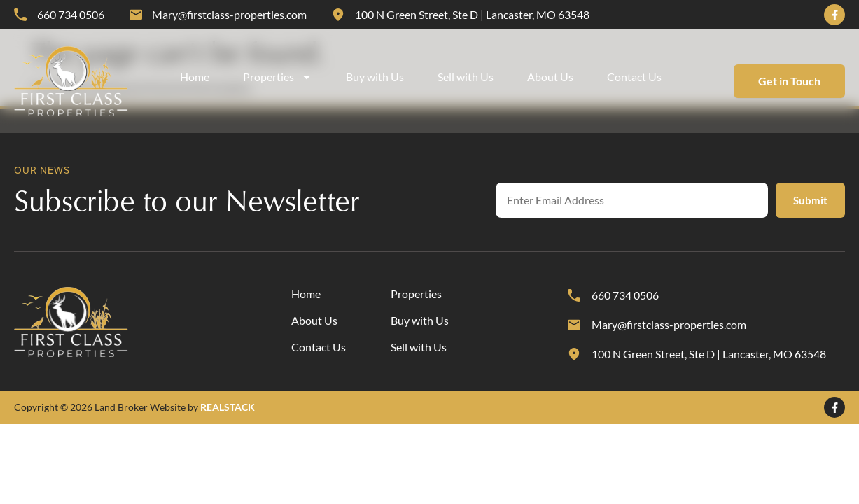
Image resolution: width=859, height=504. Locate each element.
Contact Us (634, 77)
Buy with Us (375, 77)
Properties (278, 77)
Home (195, 77)
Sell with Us (466, 77)
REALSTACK (228, 407)
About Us (550, 77)
